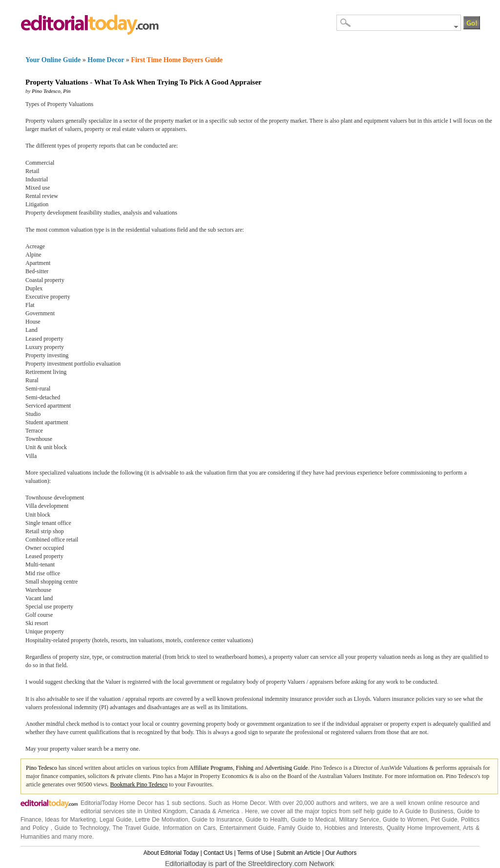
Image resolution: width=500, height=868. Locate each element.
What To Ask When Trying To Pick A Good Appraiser (178, 82)
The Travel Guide (136, 828)
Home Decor (106, 60)
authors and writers (341, 803)
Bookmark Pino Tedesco (139, 784)
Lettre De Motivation (162, 820)
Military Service (359, 820)
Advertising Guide (286, 768)
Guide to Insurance (217, 820)
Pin (67, 91)
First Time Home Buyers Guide (177, 60)
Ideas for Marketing (70, 820)
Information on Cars (189, 828)
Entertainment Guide (247, 828)
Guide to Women (405, 820)
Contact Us (218, 853)
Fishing (245, 768)
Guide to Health (266, 820)
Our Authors (341, 853)
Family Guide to (299, 828)
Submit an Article (298, 853)
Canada (200, 811)
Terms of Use (255, 853)
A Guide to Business (426, 811)
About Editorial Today (171, 853)
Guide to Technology (82, 828)
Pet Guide (444, 820)
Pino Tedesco (46, 91)
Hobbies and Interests (354, 828)
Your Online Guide (53, 60)
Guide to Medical (313, 820)
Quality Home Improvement (423, 828)
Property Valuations (57, 82)
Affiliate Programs (211, 768)
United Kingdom (165, 811)
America (229, 811)
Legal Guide (115, 820)
